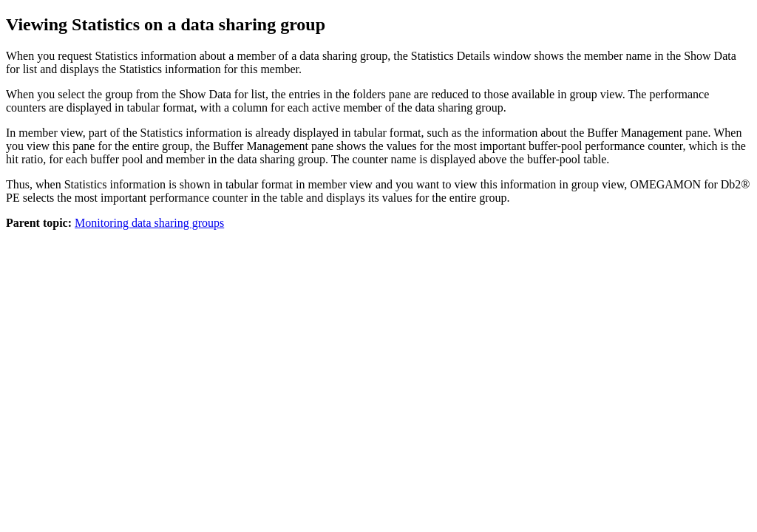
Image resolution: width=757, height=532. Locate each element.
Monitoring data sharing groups (149, 223)
